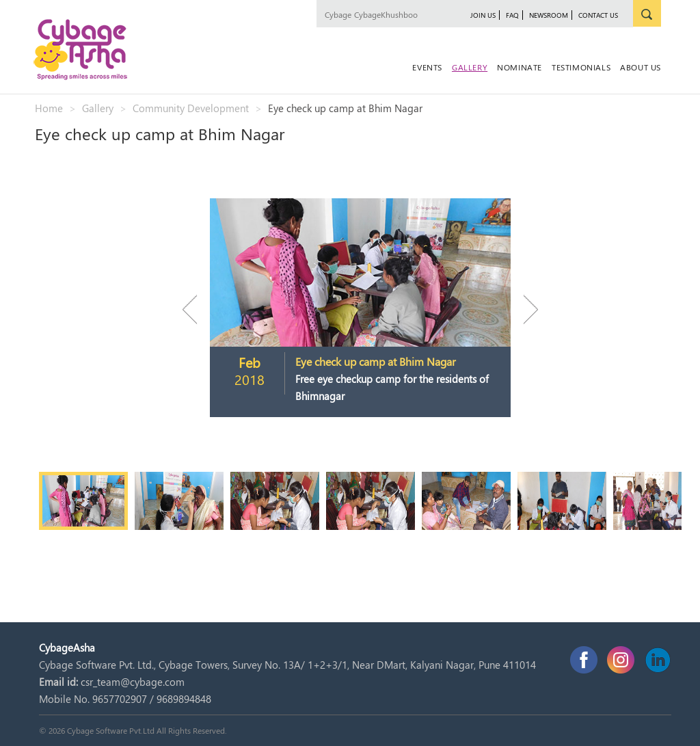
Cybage (338, 14)
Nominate (520, 67)
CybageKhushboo (386, 14)
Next (524, 309)
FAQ (512, 15)
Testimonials (581, 67)
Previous (196, 309)
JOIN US (483, 15)
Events (427, 67)
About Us (641, 67)
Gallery (470, 67)
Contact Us (598, 15)
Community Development (191, 108)
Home (49, 108)
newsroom (549, 15)
